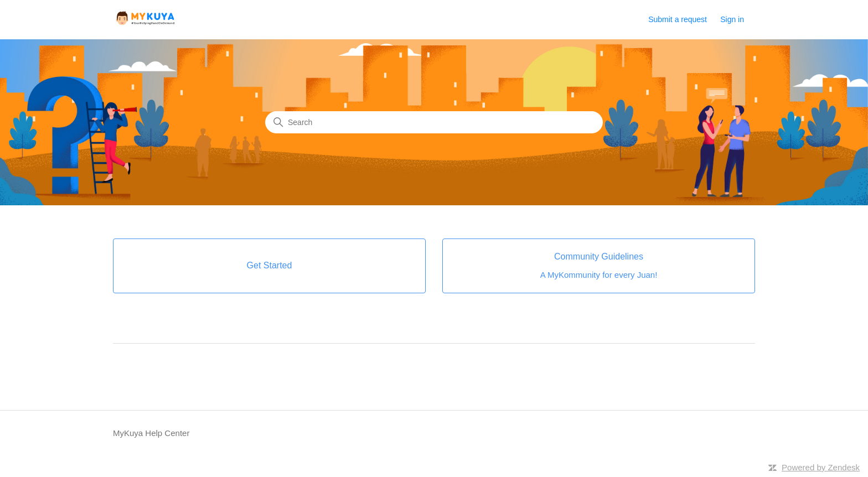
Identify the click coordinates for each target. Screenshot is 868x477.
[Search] (434, 122)
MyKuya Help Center (151, 433)
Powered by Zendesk (821, 467)
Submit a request (678, 19)
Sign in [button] (732, 19)
